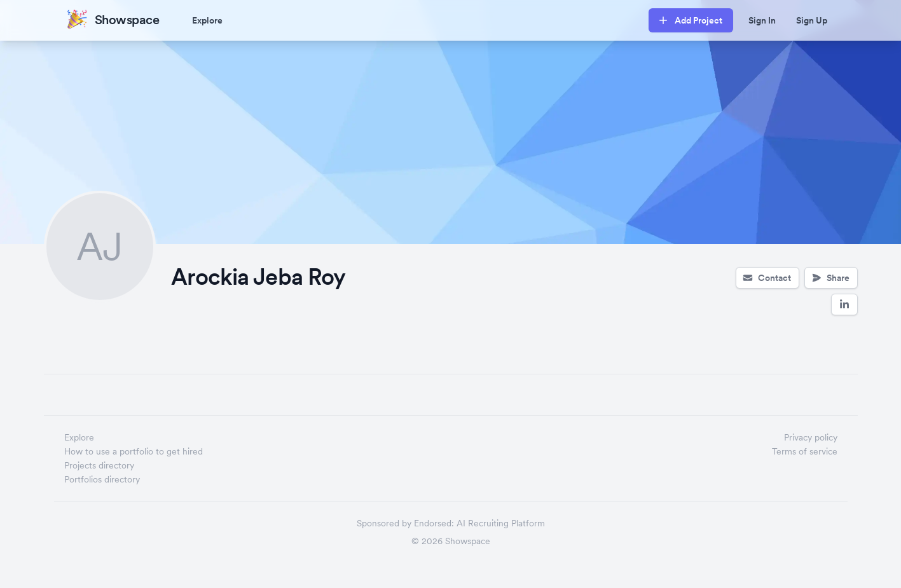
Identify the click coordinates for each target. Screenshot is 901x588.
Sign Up (812, 20)
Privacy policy (811, 437)
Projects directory (99, 465)
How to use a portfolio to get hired (134, 451)
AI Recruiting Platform (501, 523)
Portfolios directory (102, 479)
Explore (207, 20)
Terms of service (805, 451)
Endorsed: (434, 523)
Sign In (762, 20)
